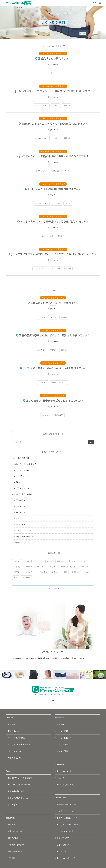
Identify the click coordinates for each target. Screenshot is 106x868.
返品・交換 (26, 578)
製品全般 (16, 543)
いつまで (56, 138)
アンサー (54, 65)
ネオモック (21, 506)
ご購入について (14, 758)
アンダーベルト (22, 476)
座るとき (57, 171)
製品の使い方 (13, 731)
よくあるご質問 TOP (21, 458)
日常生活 (60, 561)
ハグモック (21, 512)
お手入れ (55, 572)
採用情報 (12, 858)
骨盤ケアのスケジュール (18, 798)
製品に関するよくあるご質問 (20, 778)
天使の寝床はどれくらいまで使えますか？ (55, 303)
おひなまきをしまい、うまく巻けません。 (55, 368)
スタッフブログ (63, 745)
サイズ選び (56, 269)
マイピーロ (21, 518)
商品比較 (61, 236)
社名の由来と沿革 (15, 831)
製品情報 (12, 724)
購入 (52, 73)
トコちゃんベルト (41, 106)
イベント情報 (62, 731)
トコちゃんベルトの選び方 (19, 745)
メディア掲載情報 (64, 738)
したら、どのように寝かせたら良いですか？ (55, 335)
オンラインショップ (65, 811)
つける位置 (57, 203)
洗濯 (65, 572)
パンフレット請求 (15, 751)
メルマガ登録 (62, 751)
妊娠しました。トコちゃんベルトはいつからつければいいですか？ (55, 91)
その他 (86, 572)
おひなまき (43, 382)
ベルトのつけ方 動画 (16, 738)
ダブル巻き (43, 572)
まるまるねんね (63, 845)
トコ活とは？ (62, 851)
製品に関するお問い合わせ (19, 785)
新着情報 (60, 724)
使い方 (50, 561)
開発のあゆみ (13, 838)
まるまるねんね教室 (65, 831)
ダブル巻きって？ (15, 805)
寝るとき (64, 350)
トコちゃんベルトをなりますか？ (55, 156)
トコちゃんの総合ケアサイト (69, 818)
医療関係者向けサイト (52, 434)
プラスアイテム (22, 488)
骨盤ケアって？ (63, 838)
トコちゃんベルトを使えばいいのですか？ (55, 124)
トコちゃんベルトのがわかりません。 (55, 189)
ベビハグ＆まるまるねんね (23, 494)
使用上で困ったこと (59, 382)
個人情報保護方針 (15, 851)
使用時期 (67, 106)
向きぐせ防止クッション (26, 537)
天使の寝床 (41, 317)
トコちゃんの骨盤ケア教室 (68, 825)
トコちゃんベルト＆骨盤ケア (24, 464)
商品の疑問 (59, 415)
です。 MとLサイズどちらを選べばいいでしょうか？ (54, 254)
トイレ (83, 561)
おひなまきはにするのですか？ (55, 401)
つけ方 (67, 171)
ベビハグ (60, 778)
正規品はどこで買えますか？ (55, 58)
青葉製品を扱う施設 (16, 791)
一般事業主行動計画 (16, 845)
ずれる (40, 561)
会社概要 (12, 825)
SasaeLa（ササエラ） (66, 785)
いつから (56, 106)
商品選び (68, 269)
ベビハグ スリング (24, 530)
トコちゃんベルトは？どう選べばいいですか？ (55, 221)
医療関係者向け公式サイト (68, 804)
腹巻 (18, 482)
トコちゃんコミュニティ (67, 858)
